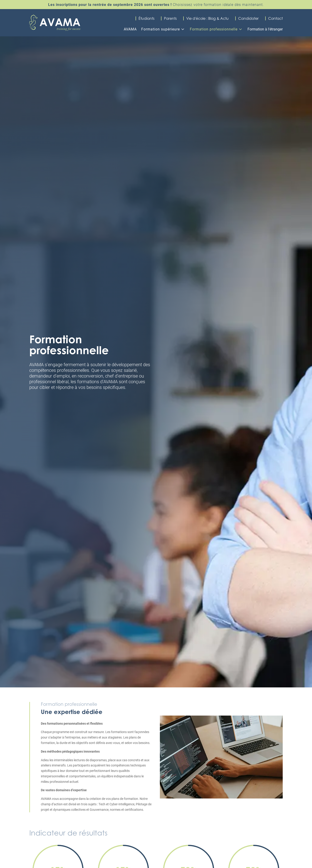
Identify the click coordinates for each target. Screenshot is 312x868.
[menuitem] (129, 28)
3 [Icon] (183, 29)
